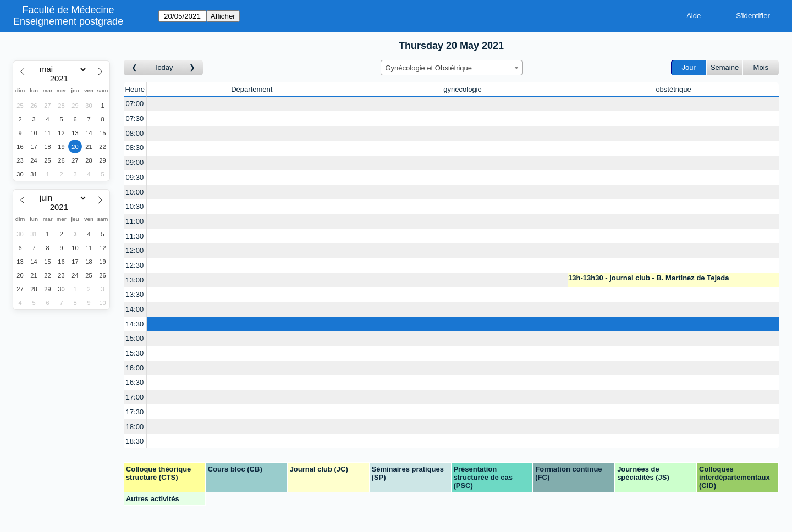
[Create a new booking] (252, 104)
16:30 (135, 382)
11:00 (135, 221)
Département (252, 89)
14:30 (135, 324)
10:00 (135, 192)
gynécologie (462, 89)
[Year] (62, 79)
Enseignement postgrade (68, 21)
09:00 (135, 162)
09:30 (135, 177)
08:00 (135, 133)
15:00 (135, 338)
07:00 (135, 104)
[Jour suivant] (193, 68)
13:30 (135, 294)
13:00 (135, 280)
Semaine (725, 67)
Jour (689, 67)
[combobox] (452, 68)
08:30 (135, 148)
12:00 (135, 250)
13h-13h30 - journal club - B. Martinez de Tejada (648, 278)
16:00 (135, 368)
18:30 (135, 441)
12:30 (135, 265)
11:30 (135, 236)
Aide (694, 16)
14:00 (135, 309)
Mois (761, 67)
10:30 (135, 206)
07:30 (135, 118)
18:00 (135, 427)
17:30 (135, 412)
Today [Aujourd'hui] (164, 67)
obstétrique (673, 89)
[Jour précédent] (135, 68)
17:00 (135, 397)
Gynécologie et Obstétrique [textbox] (429, 68)
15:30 (135, 353)
